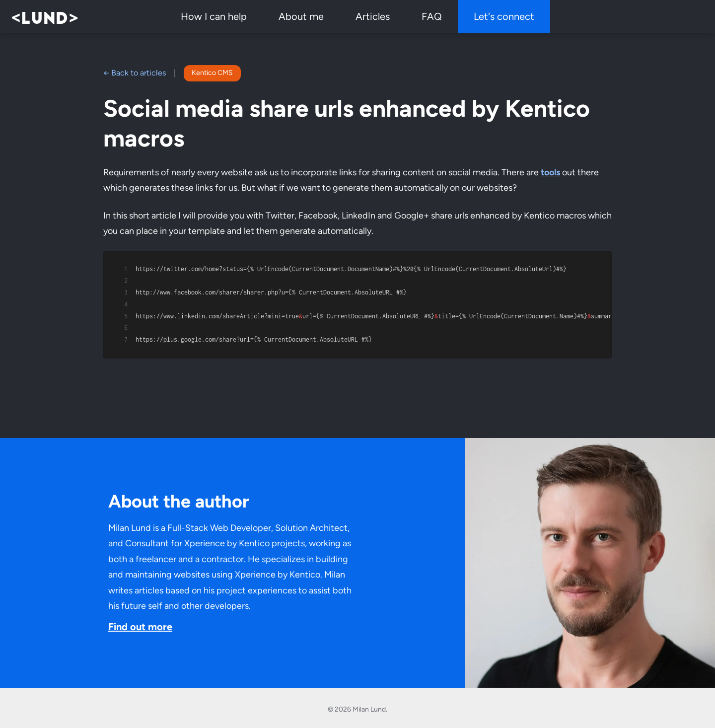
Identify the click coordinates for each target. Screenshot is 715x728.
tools (550, 172)
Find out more (140, 623)
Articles (373, 16)
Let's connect (504, 16)
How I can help (214, 16)
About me (301, 16)
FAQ (432, 16)
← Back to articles (135, 73)
